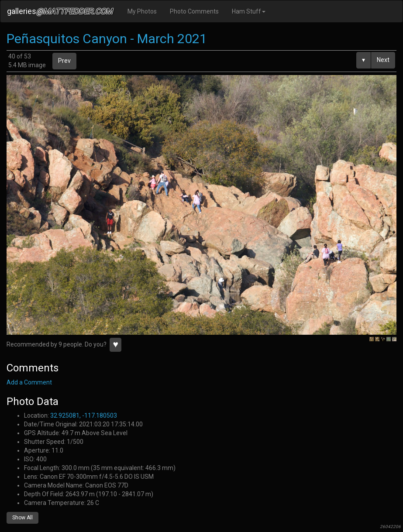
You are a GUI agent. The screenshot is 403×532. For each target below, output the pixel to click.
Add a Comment (29, 382)
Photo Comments (194, 11)
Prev (64, 61)
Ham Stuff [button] (249, 11)
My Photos (142, 11)
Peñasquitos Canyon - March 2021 (107, 39)
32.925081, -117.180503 (84, 415)
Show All (22, 518)
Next (383, 60)
